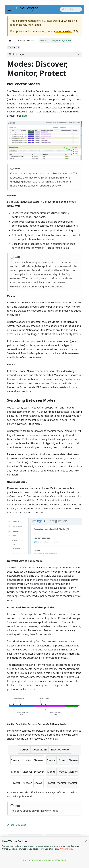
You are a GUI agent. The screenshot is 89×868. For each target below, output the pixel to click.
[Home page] (10, 41)
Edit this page (17, 825)
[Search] (71, 9)
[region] (44, 852)
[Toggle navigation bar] (9, 9)
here (25, 116)
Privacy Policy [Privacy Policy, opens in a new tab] (66, 849)
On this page (16, 54)
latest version (64, 31)
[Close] (86, 841)
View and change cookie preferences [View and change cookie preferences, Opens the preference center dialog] (44, 860)
